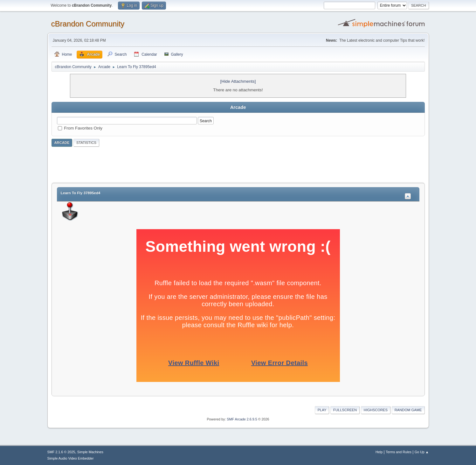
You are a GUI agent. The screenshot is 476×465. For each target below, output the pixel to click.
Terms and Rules (399, 452)
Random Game (408, 410)
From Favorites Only (83, 128)
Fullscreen (345, 410)
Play (322, 410)
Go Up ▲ (422, 452)
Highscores (376, 410)
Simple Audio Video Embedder (71, 458)
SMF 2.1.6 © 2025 (61, 452)
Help (379, 452)
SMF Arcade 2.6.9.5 (242, 419)
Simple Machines (90, 452)
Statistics (86, 143)
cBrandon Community (88, 24)
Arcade (62, 143)
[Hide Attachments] (238, 81)
